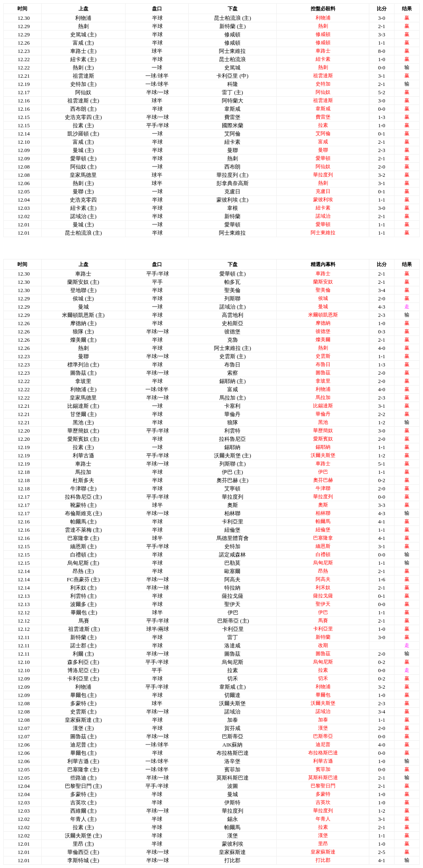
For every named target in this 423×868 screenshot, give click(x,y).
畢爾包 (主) (84, 612)
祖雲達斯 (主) (84, 629)
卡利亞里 (233, 629)
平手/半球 (158, 125)
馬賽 (84, 621)
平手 (157, 282)
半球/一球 (158, 92)
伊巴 (233, 612)
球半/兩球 (158, 629)
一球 (157, 134)
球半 (157, 505)
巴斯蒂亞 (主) (233, 621)
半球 (157, 18)
